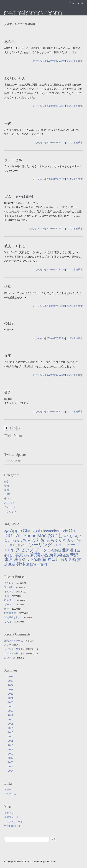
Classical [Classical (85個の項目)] (32, 531)
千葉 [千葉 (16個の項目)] (77, 550)
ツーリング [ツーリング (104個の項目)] (41, 545)
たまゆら (33, 12)
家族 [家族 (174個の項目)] (35, 555)
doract (17, 658)
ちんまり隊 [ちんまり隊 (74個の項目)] (34, 540)
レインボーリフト (14, 649)
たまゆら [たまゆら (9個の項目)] (17, 541)
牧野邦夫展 (10, 613)
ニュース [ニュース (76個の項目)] (71, 545)
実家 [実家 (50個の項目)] (19, 555)
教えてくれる (15, 246)
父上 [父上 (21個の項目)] (30, 560)
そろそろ (9, 592)
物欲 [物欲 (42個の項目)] (38, 560)
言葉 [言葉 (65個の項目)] (65, 559)
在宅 (8, 356)
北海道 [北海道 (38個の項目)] (68, 550)
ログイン (9, 813)
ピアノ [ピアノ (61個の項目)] (27, 550)
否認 (8, 392)
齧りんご (9, 503)
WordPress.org (12, 826)
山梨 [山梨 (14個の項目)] (66, 555)
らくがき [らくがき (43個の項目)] (58, 540)
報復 (8, 123)
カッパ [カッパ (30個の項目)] (72, 540)
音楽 (7, 486)
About (80, 3)
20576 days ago (14, 461)
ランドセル (13, 160)
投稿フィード (11, 817)
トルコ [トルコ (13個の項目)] (57, 545)
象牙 (7, 609)
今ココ (8, 499)
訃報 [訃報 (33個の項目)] (73, 560)
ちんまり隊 (10, 794)
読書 (7, 490)
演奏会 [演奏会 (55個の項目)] (20, 560)
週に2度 (8, 587)
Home (72, 3)
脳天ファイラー (12, 641)
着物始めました (12, 617)
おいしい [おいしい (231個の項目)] (58, 535)
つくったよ (10, 507)
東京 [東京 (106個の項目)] (9, 559)
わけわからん (15, 78)
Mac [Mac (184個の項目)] (42, 535)
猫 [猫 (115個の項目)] (45, 559)
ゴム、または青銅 (19, 196)
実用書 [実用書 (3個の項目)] (27, 556)
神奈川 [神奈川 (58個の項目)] (54, 559)
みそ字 (8, 645)
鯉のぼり (9, 600)
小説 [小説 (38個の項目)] (45, 555)
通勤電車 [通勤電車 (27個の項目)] (33, 564)
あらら (10, 42)
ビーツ (8, 605)
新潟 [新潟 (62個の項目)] (74, 555)
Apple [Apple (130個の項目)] (16, 531)
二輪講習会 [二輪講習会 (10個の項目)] (55, 550)
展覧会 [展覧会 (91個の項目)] (56, 555)
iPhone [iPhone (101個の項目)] (30, 536)
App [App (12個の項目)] (7, 531)
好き (7, 481)
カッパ (8, 790)
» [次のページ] (19, 428)
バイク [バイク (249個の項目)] (12, 550)
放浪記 (8, 494)
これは (8, 622)
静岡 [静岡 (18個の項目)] (44, 564)
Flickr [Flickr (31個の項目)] (64, 531)
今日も (10, 323)
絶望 (8, 287)
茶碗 (7, 596)
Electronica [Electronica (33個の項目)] (50, 531)
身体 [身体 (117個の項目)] (21, 564)
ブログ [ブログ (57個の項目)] (41, 550)
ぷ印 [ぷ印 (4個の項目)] (48, 541)
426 (43, 229)
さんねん (9, 583)
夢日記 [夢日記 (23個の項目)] (9, 555)
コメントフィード (14, 822)
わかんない (39, 61)
